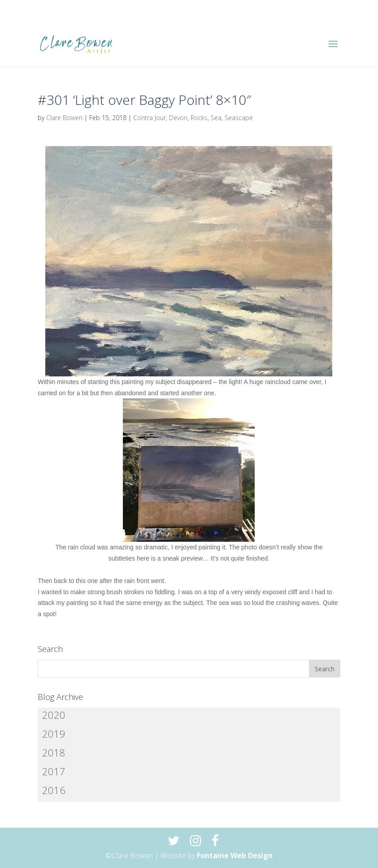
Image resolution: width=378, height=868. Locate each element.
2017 (54, 771)
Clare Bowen (64, 118)
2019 (54, 734)
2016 (54, 790)
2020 (54, 715)
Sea (216, 118)
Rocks (199, 118)
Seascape (239, 118)
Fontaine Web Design (235, 855)
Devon (178, 118)
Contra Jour (150, 118)
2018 (54, 752)
